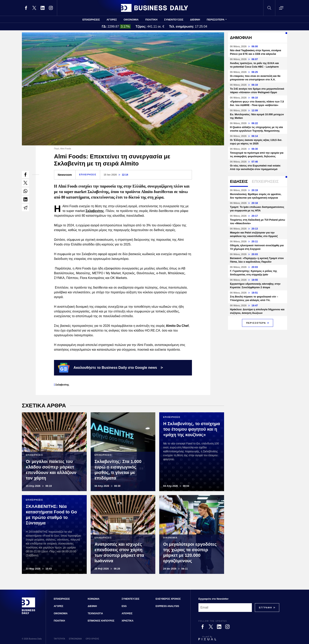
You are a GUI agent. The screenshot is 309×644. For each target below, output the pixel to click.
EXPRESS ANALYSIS (167, 606)
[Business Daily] (29, 614)
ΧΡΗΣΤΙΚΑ (128, 621)
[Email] (225, 608)
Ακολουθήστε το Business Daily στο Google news (110, 368)
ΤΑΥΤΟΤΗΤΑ (59, 639)
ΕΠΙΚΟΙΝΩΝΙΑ (75, 639)
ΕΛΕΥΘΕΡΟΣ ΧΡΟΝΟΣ (168, 599)
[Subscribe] (266, 608)
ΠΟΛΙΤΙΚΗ (151, 20)
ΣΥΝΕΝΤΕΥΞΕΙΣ (174, 20)
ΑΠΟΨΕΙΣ (127, 613)
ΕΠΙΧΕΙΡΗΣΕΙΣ (91, 20)
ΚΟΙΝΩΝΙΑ (94, 599)
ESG (124, 606)
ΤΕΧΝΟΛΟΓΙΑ (95, 613)
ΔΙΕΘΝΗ (195, 20)
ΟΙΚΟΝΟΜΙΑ (131, 20)
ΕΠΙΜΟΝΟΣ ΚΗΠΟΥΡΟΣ (101, 621)
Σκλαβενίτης (95, 211)
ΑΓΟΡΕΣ (112, 20)
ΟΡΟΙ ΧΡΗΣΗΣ (92, 639)
